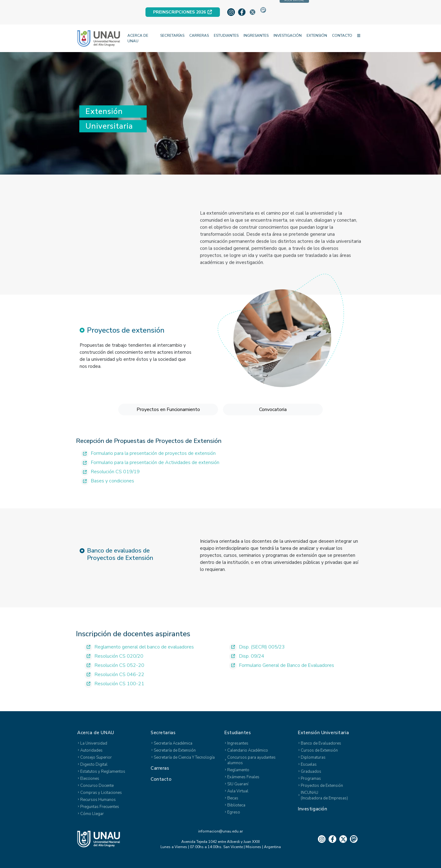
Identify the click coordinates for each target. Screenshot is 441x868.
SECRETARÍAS (172, 36)
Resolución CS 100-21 (114, 696)
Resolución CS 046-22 (114, 687)
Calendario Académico (248, 750)
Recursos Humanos (98, 800)
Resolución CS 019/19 (110, 483)
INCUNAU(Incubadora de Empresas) (324, 795)
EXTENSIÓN (317, 36)
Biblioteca (236, 805)
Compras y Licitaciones (101, 793)
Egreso (234, 812)
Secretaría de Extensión (175, 750)
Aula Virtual (238, 791)
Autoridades (91, 750)
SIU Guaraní (238, 784)
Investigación (312, 809)
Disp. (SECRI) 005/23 (257, 659)
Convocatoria (273, 423)
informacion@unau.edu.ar (221, 831)
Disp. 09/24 (247, 668)
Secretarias (163, 733)
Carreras (160, 768)
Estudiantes (237, 733)
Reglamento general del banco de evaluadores (139, 659)
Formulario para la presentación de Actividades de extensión (150, 474)
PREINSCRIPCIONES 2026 (183, 12)
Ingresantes (238, 743)
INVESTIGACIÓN (288, 36)
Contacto (161, 779)
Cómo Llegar (92, 814)
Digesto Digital (94, 764)
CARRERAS (199, 36)
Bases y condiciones (107, 492)
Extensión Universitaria (323, 733)
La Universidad (94, 743)
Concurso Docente (97, 786)
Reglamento (238, 770)
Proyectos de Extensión (322, 786)
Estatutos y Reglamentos (103, 772)
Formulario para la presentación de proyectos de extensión (148, 464)
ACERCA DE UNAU (138, 38)
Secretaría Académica (173, 743)
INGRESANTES (256, 36)
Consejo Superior (96, 757)
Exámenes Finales (243, 777)
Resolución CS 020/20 (114, 668)
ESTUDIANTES (226, 36)
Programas (311, 779)
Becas (233, 798)
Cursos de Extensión (319, 750)
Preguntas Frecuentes (100, 807)
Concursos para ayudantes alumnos (251, 760)
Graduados (311, 772)
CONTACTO (342, 36)
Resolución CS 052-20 (114, 678)
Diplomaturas (313, 757)
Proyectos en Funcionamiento (168, 423)
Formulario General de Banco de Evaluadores (282, 678)
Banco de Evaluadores (321, 743)
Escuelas (309, 764)
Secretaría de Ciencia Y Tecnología (184, 757)
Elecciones (90, 779)
